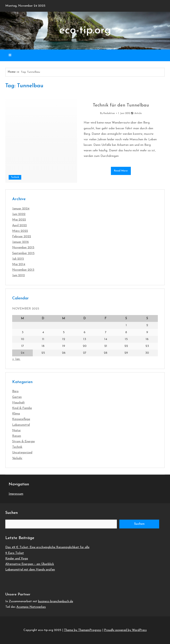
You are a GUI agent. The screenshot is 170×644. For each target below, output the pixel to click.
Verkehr (17, 458)
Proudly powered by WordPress (125, 630)
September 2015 (23, 253)
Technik (15, 177)
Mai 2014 (19, 264)
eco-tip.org (85, 31)
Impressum (16, 494)
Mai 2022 (19, 220)
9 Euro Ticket (15, 553)
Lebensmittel (21, 425)
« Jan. (16, 359)
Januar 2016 (20, 242)
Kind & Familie (22, 408)
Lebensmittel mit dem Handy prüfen (30, 570)
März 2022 (20, 231)
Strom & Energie (23, 442)
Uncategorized (22, 453)
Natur (16, 430)
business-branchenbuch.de (56, 601)
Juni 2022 (19, 214)
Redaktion (109, 113)
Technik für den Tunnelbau (121, 105)
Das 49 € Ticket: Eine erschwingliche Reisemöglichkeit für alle (47, 547)
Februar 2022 (22, 237)
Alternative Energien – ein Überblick (30, 564)
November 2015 (23, 248)
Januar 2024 (21, 209)
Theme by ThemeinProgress (83, 630)
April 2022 (19, 225)
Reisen (17, 436)
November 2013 (23, 270)
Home (12, 72)
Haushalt (18, 403)
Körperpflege (21, 419)
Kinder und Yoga (17, 559)
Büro (15, 391)
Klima (16, 414)
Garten (17, 397)
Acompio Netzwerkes (31, 607)
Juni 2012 (18, 275)
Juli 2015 (18, 259)
